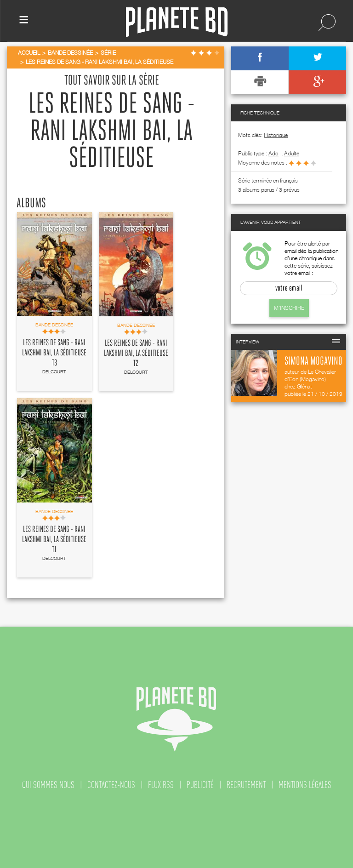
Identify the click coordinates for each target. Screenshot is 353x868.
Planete (177, 22)
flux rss (161, 785)
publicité (200, 785)
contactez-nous (111, 785)
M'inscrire (289, 308)
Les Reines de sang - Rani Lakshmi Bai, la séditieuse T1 (54, 540)
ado (273, 153)
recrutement (246, 785)
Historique (276, 135)
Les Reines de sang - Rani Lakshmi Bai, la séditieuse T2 (136, 354)
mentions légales (305, 785)
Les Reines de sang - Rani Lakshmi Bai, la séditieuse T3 (54, 353)
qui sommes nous (48, 785)
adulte (292, 153)
